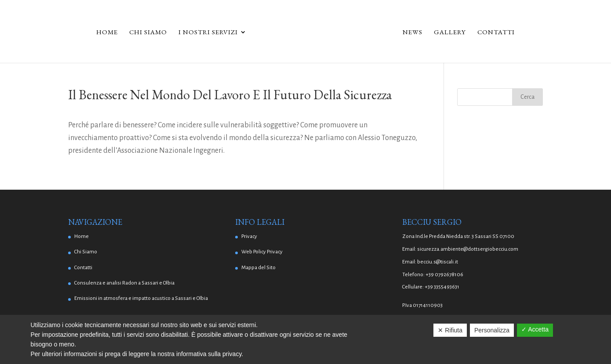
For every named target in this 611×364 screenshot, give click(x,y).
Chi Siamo (148, 32)
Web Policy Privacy (262, 252)
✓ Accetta (535, 329)
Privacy (249, 236)
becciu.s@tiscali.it (438, 262)
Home (107, 32)
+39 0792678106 (444, 275)
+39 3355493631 (442, 287)
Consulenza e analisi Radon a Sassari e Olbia (124, 283)
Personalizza (492, 330)
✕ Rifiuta (450, 330)
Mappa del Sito (258, 268)
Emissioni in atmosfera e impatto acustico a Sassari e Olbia (141, 298)
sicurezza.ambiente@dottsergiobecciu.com (468, 249)
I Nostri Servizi (208, 32)
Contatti (496, 32)
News (413, 32)
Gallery (450, 32)
